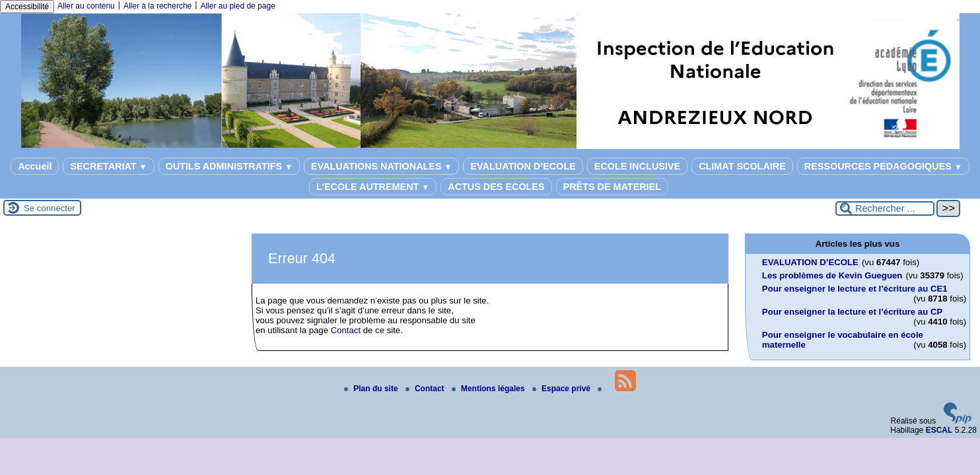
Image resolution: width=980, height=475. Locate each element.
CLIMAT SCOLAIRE (742, 166)
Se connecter (50, 208)
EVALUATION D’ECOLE (523, 166)
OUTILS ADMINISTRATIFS (229, 166)
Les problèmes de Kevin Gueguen (832, 275)
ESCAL (939, 430)
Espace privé (562, 389)
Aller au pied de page (237, 6)
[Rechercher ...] (885, 208)
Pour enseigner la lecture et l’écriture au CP (852, 312)
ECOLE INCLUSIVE (637, 166)
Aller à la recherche (157, 6)
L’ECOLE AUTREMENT (373, 187)
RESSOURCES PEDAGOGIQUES (883, 166)
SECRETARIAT (108, 166)
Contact (346, 330)
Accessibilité (27, 7)
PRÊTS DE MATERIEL (612, 187)
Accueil (35, 166)
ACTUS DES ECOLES (496, 187)
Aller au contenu (86, 6)
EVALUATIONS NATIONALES (381, 166)
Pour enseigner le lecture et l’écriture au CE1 (855, 289)
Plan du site (372, 389)
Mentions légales (489, 389)
